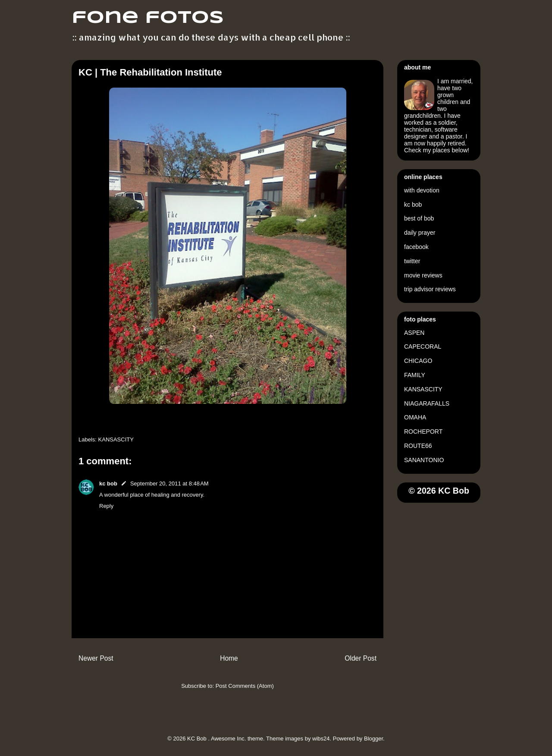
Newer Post (96, 658)
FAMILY (415, 375)
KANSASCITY (116, 439)
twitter (412, 261)
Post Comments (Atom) (245, 686)
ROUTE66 (418, 446)
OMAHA (415, 417)
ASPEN (414, 333)
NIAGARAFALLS (427, 403)
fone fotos (148, 18)
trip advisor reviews (430, 289)
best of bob (419, 218)
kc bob (108, 484)
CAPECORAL (423, 346)
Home (229, 658)
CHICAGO (418, 361)
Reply (106, 506)
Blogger (373, 739)
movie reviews (423, 275)
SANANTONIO (424, 460)
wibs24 (321, 739)
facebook (416, 247)
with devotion (422, 190)
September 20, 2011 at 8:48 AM (169, 484)
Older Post (361, 658)
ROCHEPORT (423, 432)
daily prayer (420, 233)
